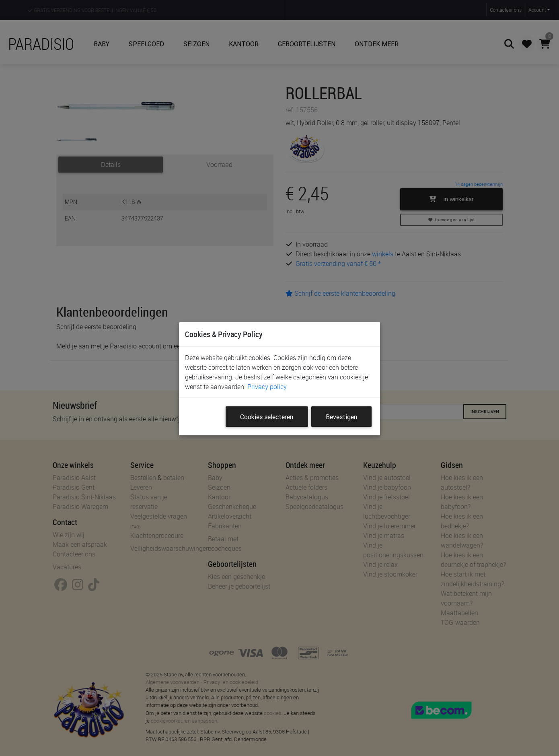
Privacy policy (267, 387)
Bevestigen (341, 417)
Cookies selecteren (267, 417)
